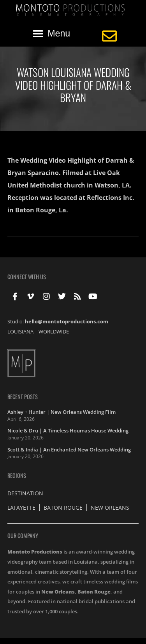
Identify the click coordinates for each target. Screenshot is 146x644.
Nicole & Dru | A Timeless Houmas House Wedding (68, 430)
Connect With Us (27, 277)
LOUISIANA (20, 332)
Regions (17, 475)
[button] (51, 34)
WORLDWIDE (54, 332)
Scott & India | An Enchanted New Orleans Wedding (69, 450)
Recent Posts (23, 397)
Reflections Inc (110, 198)
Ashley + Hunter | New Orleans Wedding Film (62, 412)
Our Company (23, 536)
